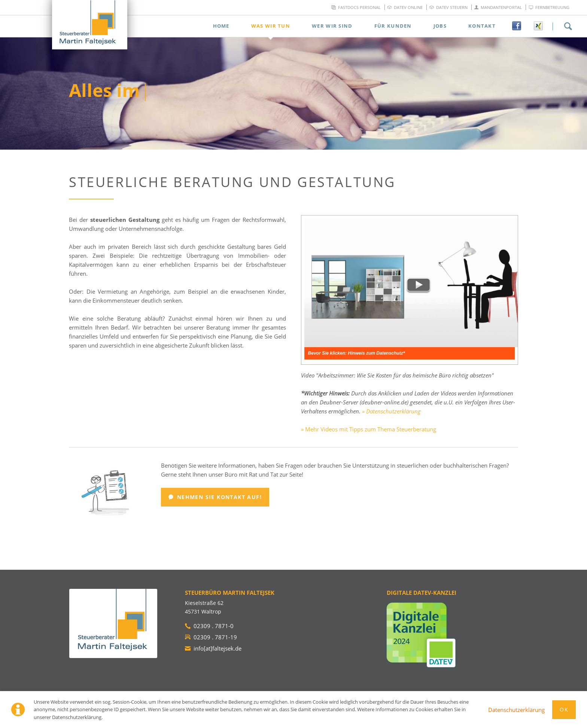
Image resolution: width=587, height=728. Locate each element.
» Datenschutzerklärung (391, 411)
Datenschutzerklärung (516, 710)
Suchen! (568, 26)
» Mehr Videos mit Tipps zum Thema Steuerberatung (369, 429)
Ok (564, 709)
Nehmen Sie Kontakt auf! (218, 497)
